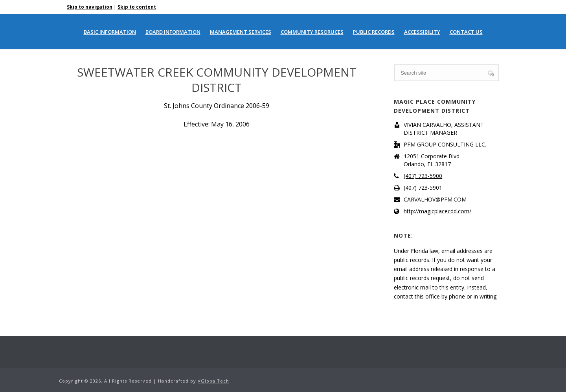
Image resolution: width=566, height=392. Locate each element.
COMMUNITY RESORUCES (312, 32)
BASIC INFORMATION (110, 32)
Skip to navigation (90, 7)
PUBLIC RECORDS (374, 32)
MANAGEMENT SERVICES (241, 32)
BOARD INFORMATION (173, 32)
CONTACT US (466, 32)
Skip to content (137, 7)
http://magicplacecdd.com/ (437, 211)
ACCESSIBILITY (422, 32)
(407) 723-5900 (423, 176)
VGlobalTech (213, 381)
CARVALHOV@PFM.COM (435, 200)
